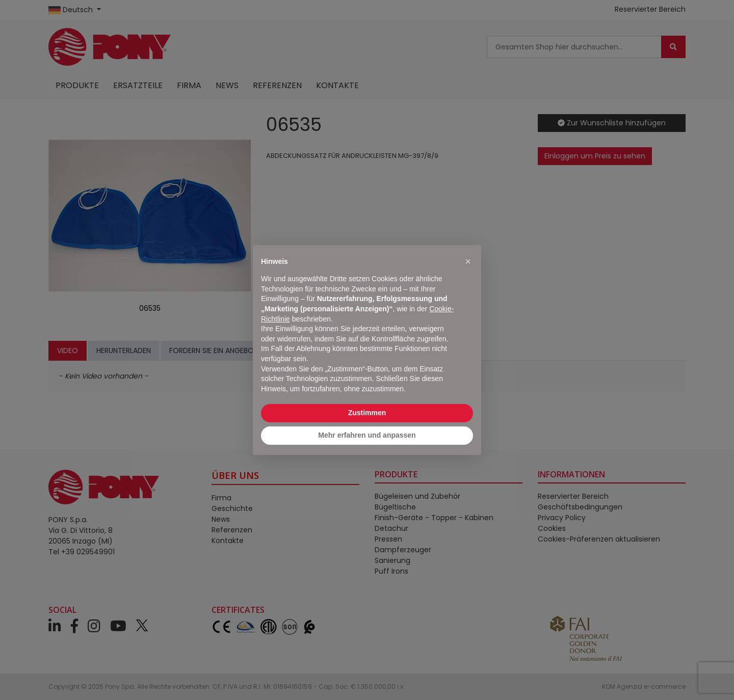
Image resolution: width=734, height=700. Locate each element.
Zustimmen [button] (367, 413)
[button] (468, 261)
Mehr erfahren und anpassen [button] (367, 435)
